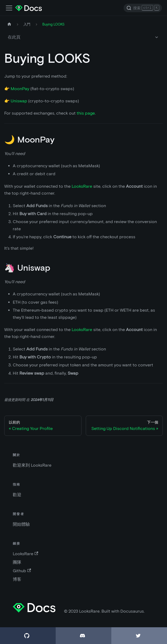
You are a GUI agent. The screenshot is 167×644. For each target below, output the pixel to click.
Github (22, 571)
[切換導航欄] (9, 8)
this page (86, 113)
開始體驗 (21, 524)
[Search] (143, 8)
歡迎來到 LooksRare (32, 465)
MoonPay (20, 89)
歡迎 (17, 495)
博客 (17, 579)
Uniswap (19, 101)
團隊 (17, 562)
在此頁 (14, 37)
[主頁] (9, 24)
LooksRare (82, 186)
